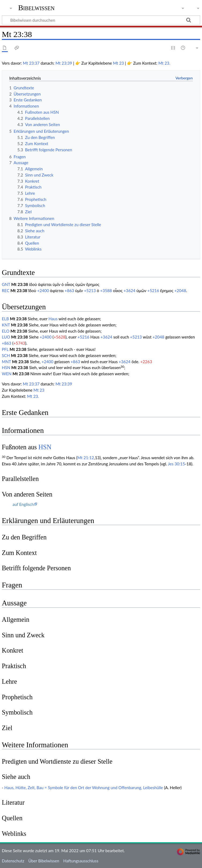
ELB (5, 319)
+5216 (153, 290)
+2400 (43, 290)
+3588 (106, 290)
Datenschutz (13, 861)
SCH (6, 355)
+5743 (19, 343)
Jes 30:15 (177, 464)
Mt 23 (119, 63)
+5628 (59, 337)
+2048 (180, 290)
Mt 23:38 (20, 284)
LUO (6, 337)
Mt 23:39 (64, 63)
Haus (53, 319)
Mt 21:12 (86, 458)
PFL (5, 349)
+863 (69, 290)
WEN (7, 374)
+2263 (146, 362)
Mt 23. (164, 63)
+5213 (90, 290)
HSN (6, 367)
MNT (6, 362)
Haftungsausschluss (81, 861)
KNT (6, 325)
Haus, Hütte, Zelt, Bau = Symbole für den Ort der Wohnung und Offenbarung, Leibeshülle (84, 788)
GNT (6, 284)
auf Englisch (23, 504)
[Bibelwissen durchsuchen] (101, 20)
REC (6, 290)
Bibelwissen (36, 8)
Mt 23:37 (31, 63)
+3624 (129, 290)
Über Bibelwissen (44, 861)
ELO (6, 331)
